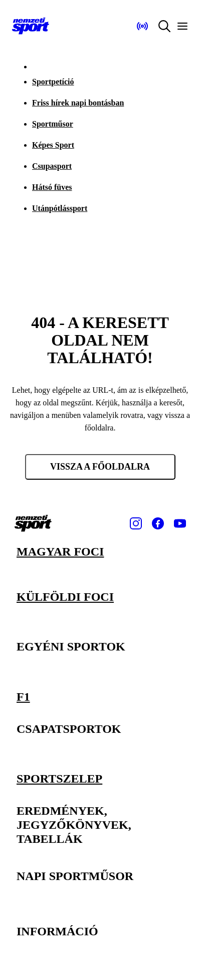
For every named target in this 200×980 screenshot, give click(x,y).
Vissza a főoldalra (100, 467)
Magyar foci (60, 552)
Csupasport (52, 166)
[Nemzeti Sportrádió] (142, 26)
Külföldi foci (65, 597)
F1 (23, 697)
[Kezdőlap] (31, 26)
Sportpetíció (53, 82)
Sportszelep (59, 779)
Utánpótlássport (60, 208)
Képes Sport (53, 145)
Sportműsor (53, 124)
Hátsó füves (52, 187)
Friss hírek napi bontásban (78, 103)
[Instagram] (136, 523)
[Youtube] (180, 523)
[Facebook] (158, 523)
